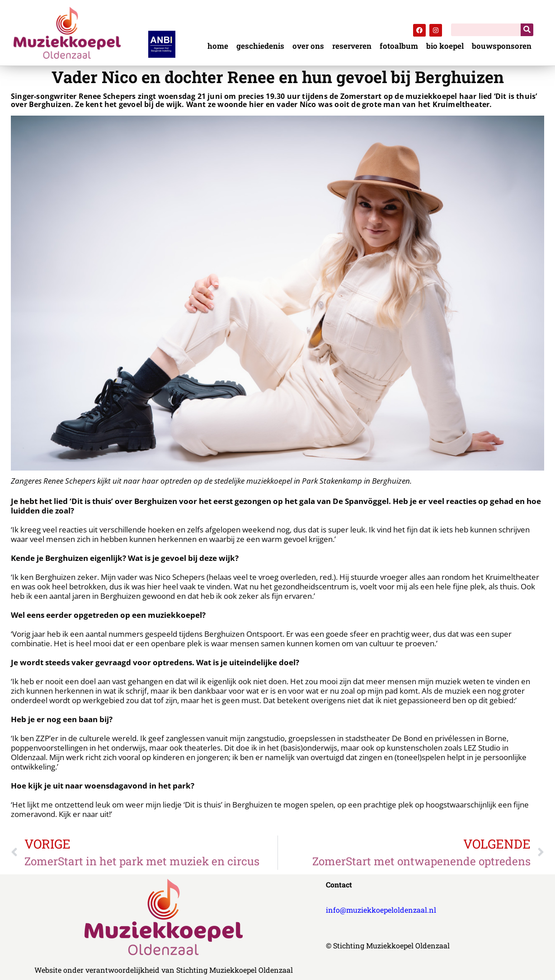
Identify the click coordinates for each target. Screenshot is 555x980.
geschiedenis (260, 46)
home (218, 46)
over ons (308, 46)
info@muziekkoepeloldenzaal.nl (381, 910)
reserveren (352, 46)
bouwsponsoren (502, 46)
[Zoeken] (527, 30)
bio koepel (445, 46)
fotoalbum (399, 46)
